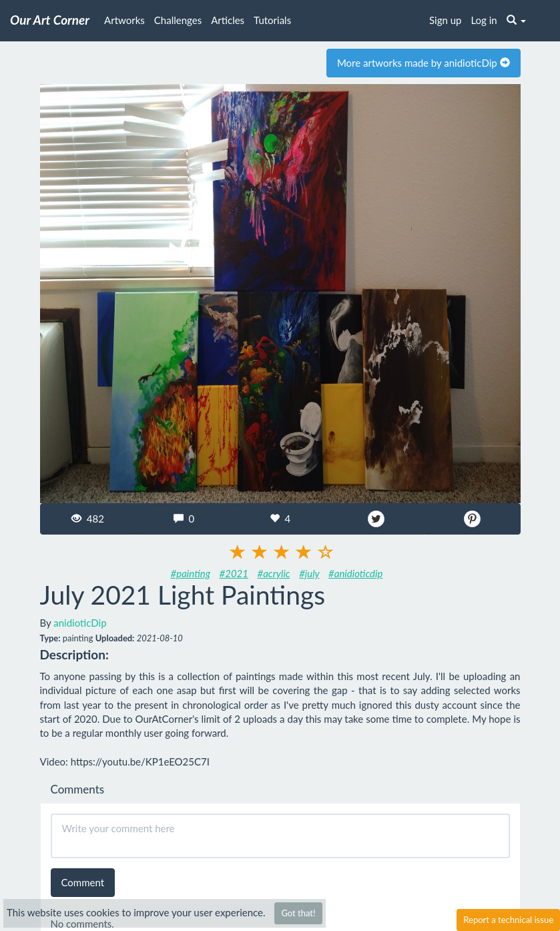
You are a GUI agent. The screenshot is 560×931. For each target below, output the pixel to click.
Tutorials (272, 20)
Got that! (298, 913)
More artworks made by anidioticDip (424, 63)
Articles (228, 20)
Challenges (178, 20)
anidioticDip (80, 623)
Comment (83, 882)
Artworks (124, 20)
